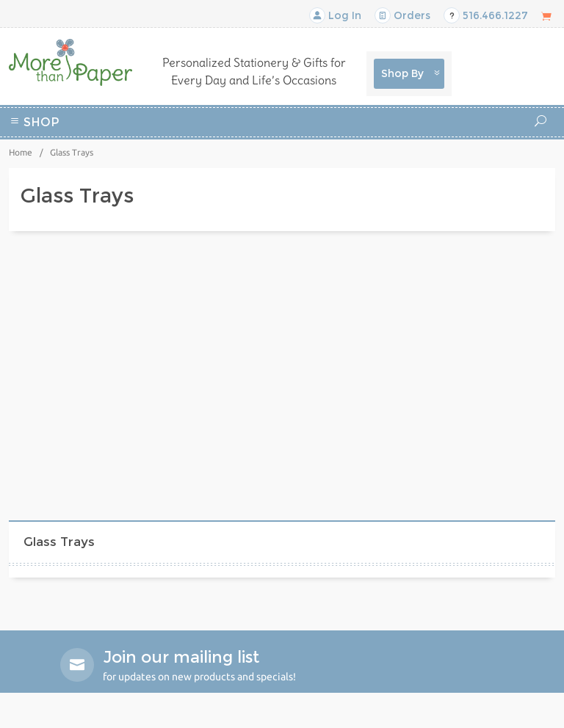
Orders (402, 15)
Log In (335, 15)
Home (21, 152)
